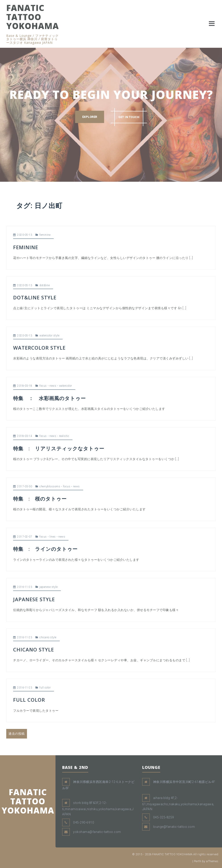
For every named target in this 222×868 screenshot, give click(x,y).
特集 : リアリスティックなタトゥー (59, 448)
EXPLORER (89, 117)
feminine (45, 235)
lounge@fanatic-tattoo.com (174, 827)
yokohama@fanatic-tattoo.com (97, 832)
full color (45, 688)
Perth (198, 861)
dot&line (45, 285)
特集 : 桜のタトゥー (40, 499)
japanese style (48, 587)
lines (53, 537)
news (53, 386)
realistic (64, 436)
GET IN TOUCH (129, 117)
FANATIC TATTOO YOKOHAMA (33, 17)
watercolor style (49, 336)
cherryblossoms (50, 486)
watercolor (66, 386)
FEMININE (26, 247)
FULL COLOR (29, 700)
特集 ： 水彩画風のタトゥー (49, 398)
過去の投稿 (17, 734)
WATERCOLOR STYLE (39, 348)
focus (43, 386)
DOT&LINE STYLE (35, 297)
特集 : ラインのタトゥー (45, 549)
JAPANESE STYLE (34, 599)
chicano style (48, 637)
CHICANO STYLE (34, 649)
